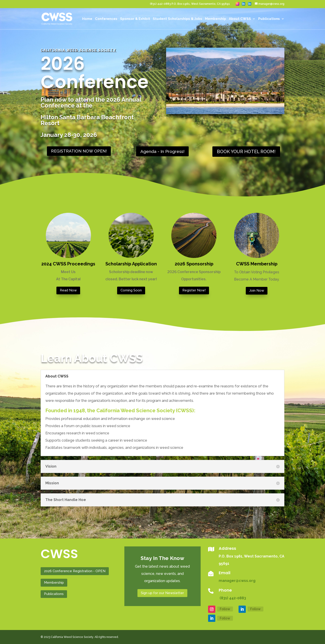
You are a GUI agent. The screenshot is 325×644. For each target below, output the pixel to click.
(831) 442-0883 (232, 598)
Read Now (68, 290)
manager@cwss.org (237, 581)
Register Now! (194, 290)
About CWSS (240, 19)
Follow (225, 609)
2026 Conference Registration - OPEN (75, 571)
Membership (216, 19)
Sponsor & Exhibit (135, 19)
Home (87, 19)
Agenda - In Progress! (162, 151)
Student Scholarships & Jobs (178, 19)
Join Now (257, 290)
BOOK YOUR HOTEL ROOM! (246, 152)
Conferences (106, 19)
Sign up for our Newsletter (162, 593)
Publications (269, 19)
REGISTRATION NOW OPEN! (79, 151)
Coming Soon (131, 290)
